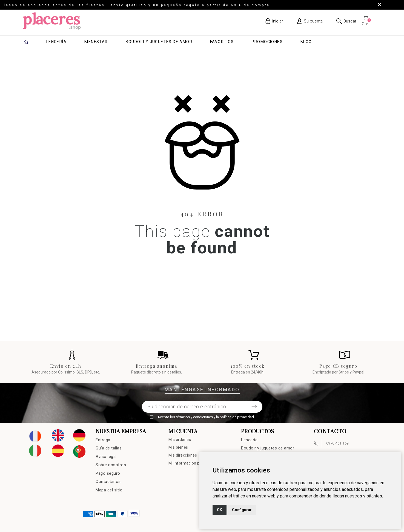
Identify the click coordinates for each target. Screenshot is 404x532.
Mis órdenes (180, 440)
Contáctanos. (109, 482)
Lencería (249, 440)
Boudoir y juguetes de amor (268, 448)
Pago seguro (108, 473)
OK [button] (220, 510)
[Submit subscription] (254, 407)
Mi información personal (191, 463)
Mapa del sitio (109, 490)
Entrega (103, 440)
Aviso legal (106, 457)
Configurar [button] (242, 510)
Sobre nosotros (111, 465)
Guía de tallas (109, 448)
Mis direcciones (183, 455)
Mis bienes (178, 447)
